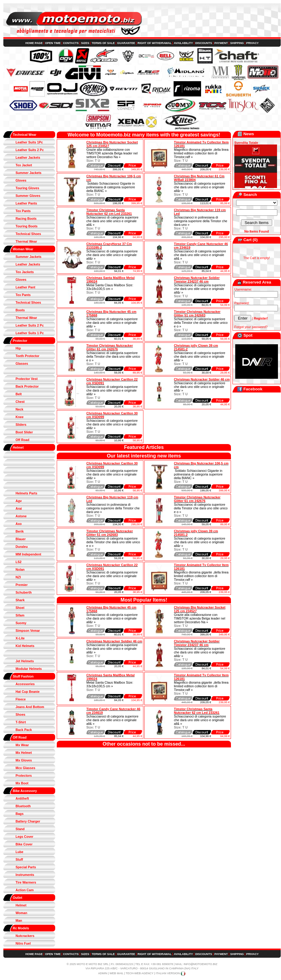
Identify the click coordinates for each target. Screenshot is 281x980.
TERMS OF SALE (103, 43)
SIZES (85, 43)
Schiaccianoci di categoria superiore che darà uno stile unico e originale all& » (112, 221)
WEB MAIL (116, 973)
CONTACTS (71, 43)
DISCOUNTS (204, 43)
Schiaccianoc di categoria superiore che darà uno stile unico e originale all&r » (200, 187)
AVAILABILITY (183, 43)
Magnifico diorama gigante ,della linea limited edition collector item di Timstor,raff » (201, 153)
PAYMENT (221, 43)
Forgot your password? (251, 327)
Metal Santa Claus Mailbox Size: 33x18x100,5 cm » (110, 287)
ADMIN (103, 973)
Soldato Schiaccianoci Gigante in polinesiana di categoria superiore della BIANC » (111, 187)
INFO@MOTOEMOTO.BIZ (201, 964)
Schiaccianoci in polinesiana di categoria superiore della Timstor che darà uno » (201, 221)
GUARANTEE (126, 43)
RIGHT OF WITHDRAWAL (155, 43)
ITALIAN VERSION (171, 973)
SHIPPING (237, 43)
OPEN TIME (53, 43)
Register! (261, 318)
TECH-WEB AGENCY (140, 973)
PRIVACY (252, 43)
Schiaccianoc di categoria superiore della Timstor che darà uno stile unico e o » (201, 323)
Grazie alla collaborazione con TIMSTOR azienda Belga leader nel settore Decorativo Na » (112, 153)
